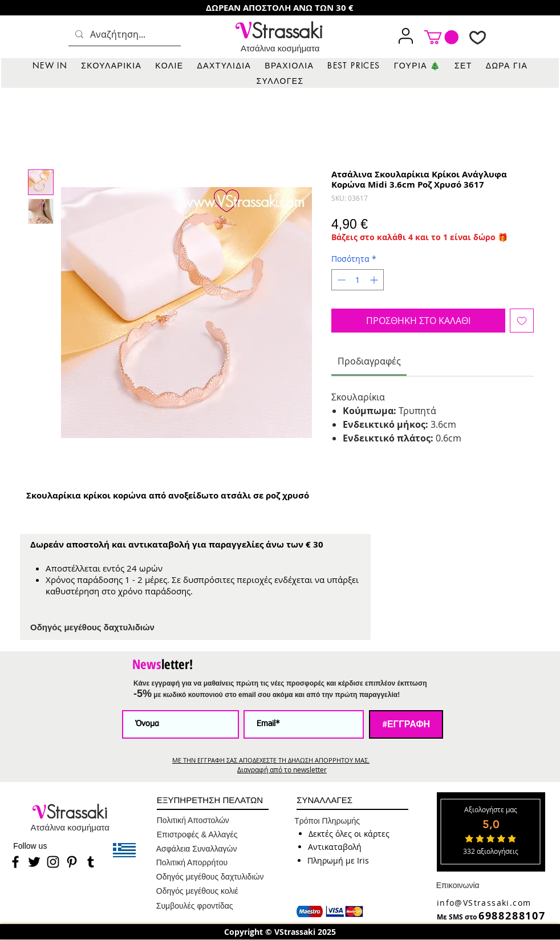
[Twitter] (34, 862)
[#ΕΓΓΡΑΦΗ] (406, 724)
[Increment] (375, 280)
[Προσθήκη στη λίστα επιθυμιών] (522, 321)
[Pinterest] (72, 862)
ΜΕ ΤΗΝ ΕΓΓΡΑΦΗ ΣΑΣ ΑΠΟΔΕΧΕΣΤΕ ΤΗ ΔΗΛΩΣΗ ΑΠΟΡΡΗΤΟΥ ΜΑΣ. (271, 760)
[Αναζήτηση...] (123, 35)
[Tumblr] (91, 862)
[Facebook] (15, 862)
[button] (111, 65)
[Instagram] (53, 862)
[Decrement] (340, 280)
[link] (441, 37)
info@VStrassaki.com (484, 903)
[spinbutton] (358, 280)
